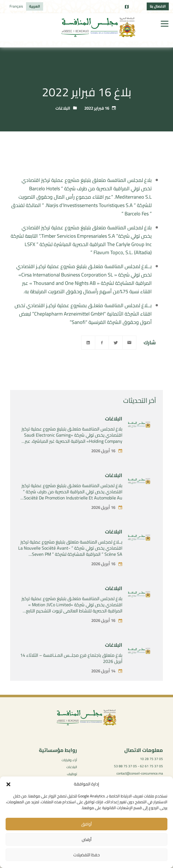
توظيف (72, 774)
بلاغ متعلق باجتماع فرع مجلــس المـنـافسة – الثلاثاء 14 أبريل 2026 (71, 673)
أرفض (87, 839)
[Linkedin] (88, 343)
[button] (8, 784)
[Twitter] (116, 343)
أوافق (86, 824)
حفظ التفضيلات (86, 855)
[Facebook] (102, 343)
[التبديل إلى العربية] (35, 6)
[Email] (129, 343)
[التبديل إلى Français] (16, 6)
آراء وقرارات (69, 760)
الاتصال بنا (158, 6)
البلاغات (63, 108)
